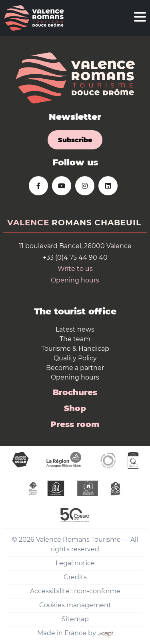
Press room (75, 424)
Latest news (75, 329)
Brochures (75, 392)
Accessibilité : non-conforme (75, 591)
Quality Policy (75, 358)
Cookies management (75, 605)
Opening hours (75, 280)
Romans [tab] (72, 223)
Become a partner (75, 368)
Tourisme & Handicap (75, 349)
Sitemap (75, 619)
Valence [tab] (28, 223)
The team (75, 339)
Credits (75, 577)
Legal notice (75, 563)
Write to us (75, 269)
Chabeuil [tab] (118, 223)
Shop (75, 408)
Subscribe (75, 140)
